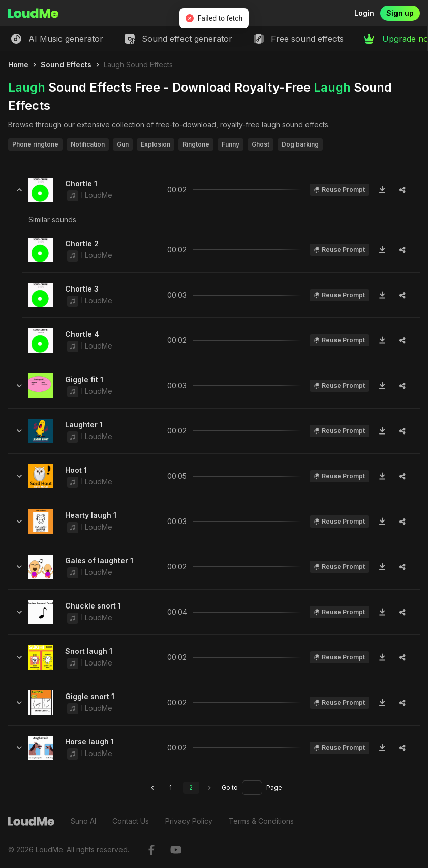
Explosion (156, 144)
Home (18, 64)
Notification (88, 144)
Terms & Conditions (261, 821)
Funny (231, 144)
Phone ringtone (35, 144)
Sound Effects (66, 64)
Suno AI (83, 821)
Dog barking (300, 144)
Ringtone (196, 144)
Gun (123, 144)
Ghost (261, 144)
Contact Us (131, 821)
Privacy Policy (189, 821)
